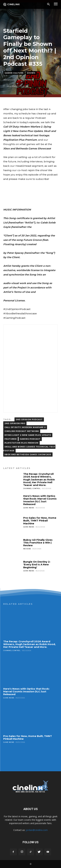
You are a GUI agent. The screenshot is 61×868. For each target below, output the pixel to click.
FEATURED (11, 439)
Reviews (27, 549)
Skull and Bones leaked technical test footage (29, 449)
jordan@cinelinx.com (37, 830)
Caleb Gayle (27, 80)
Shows (31, 73)
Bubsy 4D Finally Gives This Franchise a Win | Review (38, 543)
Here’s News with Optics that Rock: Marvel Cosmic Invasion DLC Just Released (40, 500)
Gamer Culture (14, 73)
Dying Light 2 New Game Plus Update (28, 435)
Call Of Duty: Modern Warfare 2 (25, 427)
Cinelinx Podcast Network (22, 431)
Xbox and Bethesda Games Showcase (28, 454)
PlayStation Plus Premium (21, 443)
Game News (29, 508)
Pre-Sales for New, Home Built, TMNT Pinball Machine (40, 521)
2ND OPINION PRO (15, 423)
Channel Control (32, 488)
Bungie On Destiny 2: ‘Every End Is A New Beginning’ (37, 565)
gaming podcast (30, 439)
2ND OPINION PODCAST (29, 419)
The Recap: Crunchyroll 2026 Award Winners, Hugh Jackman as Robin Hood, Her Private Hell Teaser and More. (39, 479)
